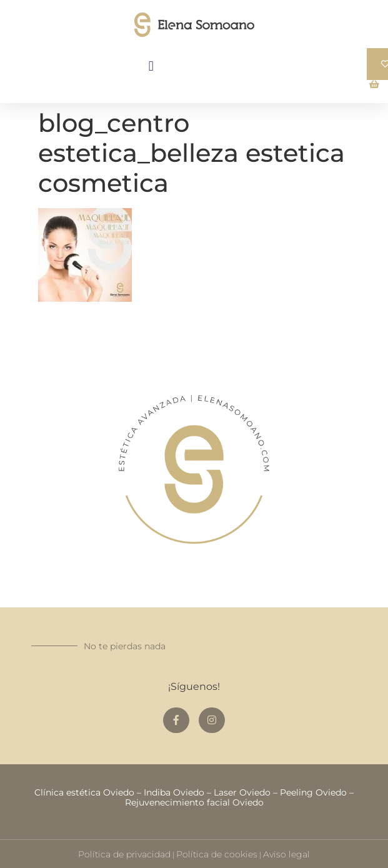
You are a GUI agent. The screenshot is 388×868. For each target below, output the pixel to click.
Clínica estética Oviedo (84, 792)
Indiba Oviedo (174, 792)
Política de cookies (217, 854)
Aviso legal (286, 854)
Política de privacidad (124, 854)
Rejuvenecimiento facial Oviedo (194, 802)
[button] (151, 66)
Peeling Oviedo (313, 792)
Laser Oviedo (242, 792)
